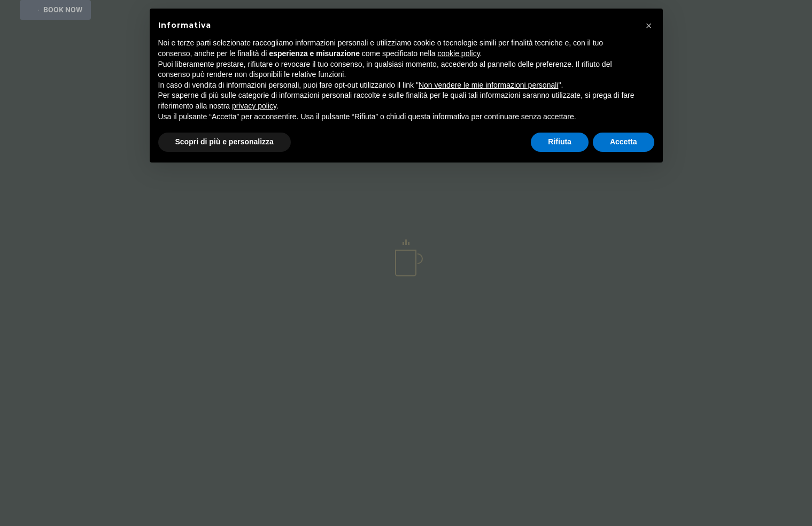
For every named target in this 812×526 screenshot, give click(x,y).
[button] (649, 26)
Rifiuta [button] (560, 142)
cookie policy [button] (458, 53)
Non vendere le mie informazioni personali (488, 85)
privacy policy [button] (254, 106)
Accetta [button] (624, 142)
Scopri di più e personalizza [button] (225, 142)
